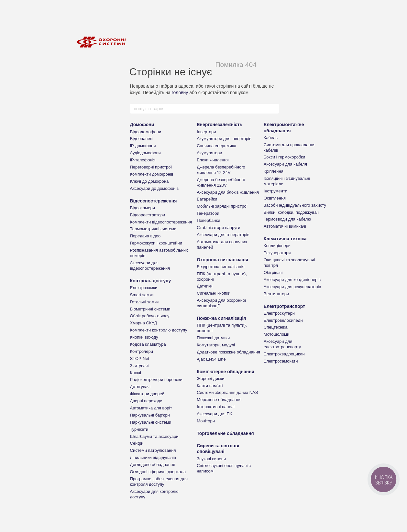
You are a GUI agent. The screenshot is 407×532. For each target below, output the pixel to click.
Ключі (136, 373)
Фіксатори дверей (147, 394)
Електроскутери (279, 313)
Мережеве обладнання (219, 400)
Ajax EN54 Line (211, 359)
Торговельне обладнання (225, 433)
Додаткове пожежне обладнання (228, 352)
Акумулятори (209, 153)
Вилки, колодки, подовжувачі (292, 212)
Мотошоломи (277, 334)
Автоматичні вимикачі (285, 226)
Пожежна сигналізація (221, 318)
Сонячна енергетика (216, 146)
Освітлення (275, 198)
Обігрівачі (273, 272)
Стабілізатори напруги (218, 228)
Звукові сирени (211, 459)
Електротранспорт (284, 306)
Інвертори (206, 132)
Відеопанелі (142, 139)
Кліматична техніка (285, 239)
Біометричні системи (150, 309)
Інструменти (275, 191)
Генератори (208, 213)
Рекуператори (277, 253)
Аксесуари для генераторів (223, 235)
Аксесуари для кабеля (285, 164)
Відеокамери (143, 208)
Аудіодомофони (145, 153)
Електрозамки (144, 288)
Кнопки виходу (144, 337)
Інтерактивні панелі (216, 407)
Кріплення (274, 171)
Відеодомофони (146, 132)
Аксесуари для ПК (214, 414)
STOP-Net (140, 358)
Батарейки (207, 199)
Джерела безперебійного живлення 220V (221, 182)
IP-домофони (143, 146)
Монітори (206, 421)
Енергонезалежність (220, 125)
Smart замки (142, 295)
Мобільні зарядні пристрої (222, 206)
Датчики (205, 286)
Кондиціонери (277, 246)
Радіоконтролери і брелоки (156, 380)
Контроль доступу (151, 281)
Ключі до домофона (149, 181)
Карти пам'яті (210, 386)
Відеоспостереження (154, 201)
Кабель (271, 138)
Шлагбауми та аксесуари (154, 436)
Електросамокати (281, 361)
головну (180, 92)
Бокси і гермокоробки (284, 157)
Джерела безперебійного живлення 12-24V (221, 170)
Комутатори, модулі (216, 345)
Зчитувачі (139, 366)
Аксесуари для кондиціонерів (292, 280)
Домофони (142, 125)
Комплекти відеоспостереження (161, 222)
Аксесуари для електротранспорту (282, 344)
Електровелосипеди (283, 320)
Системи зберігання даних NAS (227, 392)
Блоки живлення (213, 160)
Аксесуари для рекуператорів (292, 287)
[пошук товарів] (274, 109)
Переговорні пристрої (151, 167)
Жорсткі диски (210, 379)
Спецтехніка (276, 327)
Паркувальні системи (151, 422)
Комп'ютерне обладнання (225, 372)
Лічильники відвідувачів (153, 457)
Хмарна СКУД (144, 323)
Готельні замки (144, 302)
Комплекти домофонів (152, 174)
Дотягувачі (140, 387)
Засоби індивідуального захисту (295, 205)
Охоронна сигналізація (222, 260)
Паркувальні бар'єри (150, 415)
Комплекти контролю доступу (159, 330)
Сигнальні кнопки (214, 293)
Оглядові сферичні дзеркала (158, 472)
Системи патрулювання (153, 450)
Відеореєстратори (148, 215)
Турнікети (139, 429)
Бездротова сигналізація (221, 267)
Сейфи (137, 443)
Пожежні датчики (213, 338)
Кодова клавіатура (148, 344)
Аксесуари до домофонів (154, 188)
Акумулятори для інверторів (224, 139)
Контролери (142, 351)
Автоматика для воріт (151, 408)
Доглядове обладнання (153, 465)
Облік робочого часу (150, 316)
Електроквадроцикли (284, 354)
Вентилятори (276, 294)
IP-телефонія (143, 160)
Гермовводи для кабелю (287, 219)
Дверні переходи (146, 401)
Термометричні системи (153, 229)
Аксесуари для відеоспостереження (150, 266)
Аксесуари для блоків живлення (228, 192)
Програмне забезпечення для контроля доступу (159, 482)
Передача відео (145, 236)
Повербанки (208, 220)
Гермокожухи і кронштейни (156, 243)
